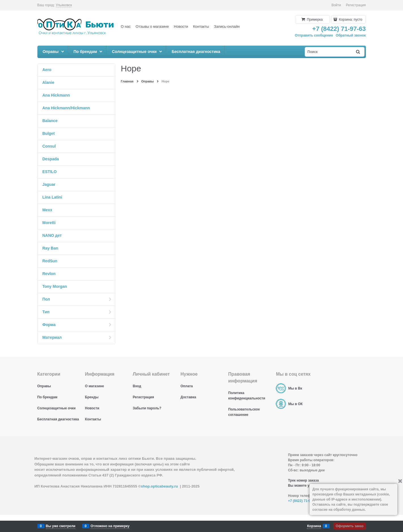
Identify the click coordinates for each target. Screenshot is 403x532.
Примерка (314, 20)
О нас (126, 26)
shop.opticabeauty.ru (159, 486)
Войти (336, 5)
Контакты (201, 26)
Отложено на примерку (110, 526)
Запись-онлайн (227, 26)
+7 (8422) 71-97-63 (339, 29)
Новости (181, 26)
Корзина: (350, 20)
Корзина (314, 526)
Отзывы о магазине (152, 26)
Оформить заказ (349, 526)
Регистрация (356, 5)
